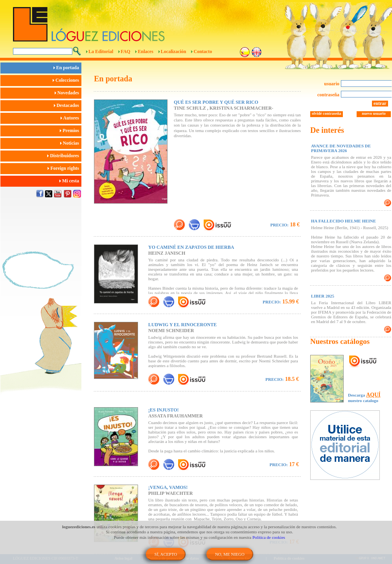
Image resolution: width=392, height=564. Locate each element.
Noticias (71, 143)
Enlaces (145, 51)
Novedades (68, 93)
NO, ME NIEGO (230, 554)
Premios (71, 130)
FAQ (125, 51)
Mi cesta (70, 181)
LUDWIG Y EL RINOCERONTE (182, 325)
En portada (67, 68)
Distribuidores (64, 156)
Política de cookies (269, 537)
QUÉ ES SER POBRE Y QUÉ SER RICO (216, 102)
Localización (174, 51)
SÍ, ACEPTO (166, 554)
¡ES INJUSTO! (163, 410)
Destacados (68, 105)
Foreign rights (64, 168)
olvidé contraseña (327, 113)
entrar (380, 103)
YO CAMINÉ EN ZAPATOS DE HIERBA (191, 247)
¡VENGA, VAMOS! (168, 487)
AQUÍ (373, 395)
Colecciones (67, 80)
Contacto (203, 51)
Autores (71, 118)
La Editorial (101, 51)
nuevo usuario (374, 113)
